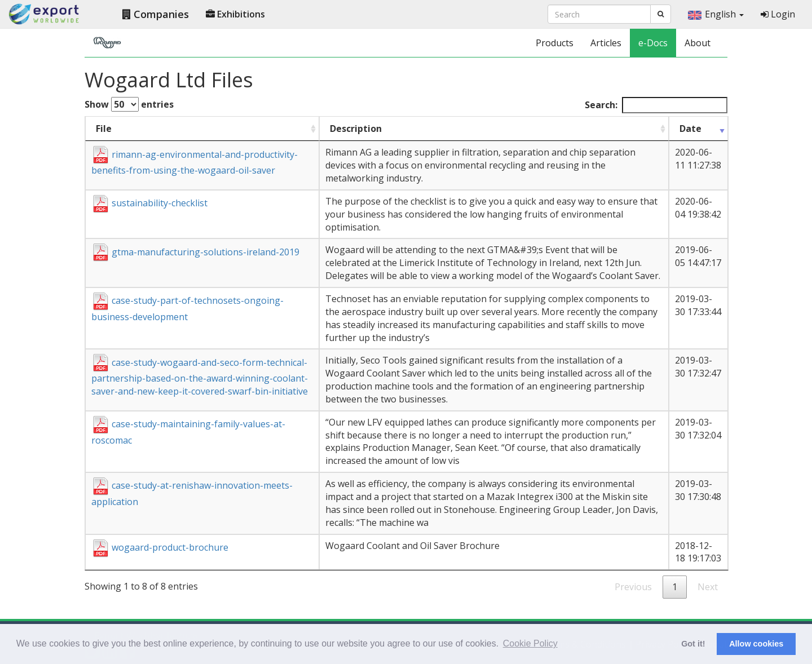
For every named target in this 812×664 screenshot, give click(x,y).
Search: (656, 105)
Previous (633, 587)
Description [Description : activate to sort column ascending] (356, 129)
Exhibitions (235, 14)
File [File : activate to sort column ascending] (104, 129)
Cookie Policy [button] (530, 643)
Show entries (129, 104)
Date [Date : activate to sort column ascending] (690, 129)
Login (778, 14)
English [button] (716, 14)
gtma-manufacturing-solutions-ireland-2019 (195, 252)
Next (708, 587)
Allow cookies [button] (756, 644)
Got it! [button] (693, 644)
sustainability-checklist (149, 203)
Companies (156, 14)
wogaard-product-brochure (160, 547)
